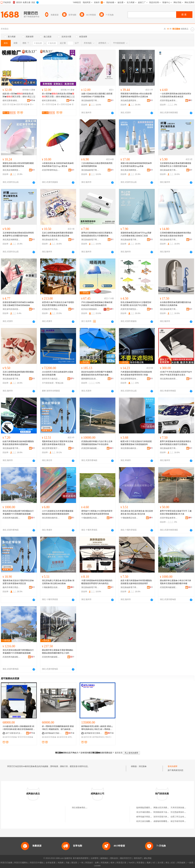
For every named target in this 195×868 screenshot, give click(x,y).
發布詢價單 (173, 766)
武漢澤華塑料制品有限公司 (51, 170)
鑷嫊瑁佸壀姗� (10, 737)
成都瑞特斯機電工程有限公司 (166, 821)
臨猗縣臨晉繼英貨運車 (146, 808)
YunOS (131, 863)
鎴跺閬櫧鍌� (23, 104)
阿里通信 (141, 863)
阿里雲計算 (121, 863)
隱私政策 (114, 858)
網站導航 (148, 858)
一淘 (81, 863)
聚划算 (74, 863)
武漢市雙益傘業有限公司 (169, 100)
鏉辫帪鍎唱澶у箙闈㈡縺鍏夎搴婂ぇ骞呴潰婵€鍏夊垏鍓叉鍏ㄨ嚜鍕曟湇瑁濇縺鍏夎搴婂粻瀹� (97, 728)
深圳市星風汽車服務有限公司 (166, 817)
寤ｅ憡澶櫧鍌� (49, 104)
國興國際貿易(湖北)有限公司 (90, 379)
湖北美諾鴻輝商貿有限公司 (12, 170)
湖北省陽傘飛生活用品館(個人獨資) (87, 808)
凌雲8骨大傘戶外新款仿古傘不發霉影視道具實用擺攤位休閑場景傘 (58, 304)
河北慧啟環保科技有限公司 (182, 812)
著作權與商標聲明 (81, 858)
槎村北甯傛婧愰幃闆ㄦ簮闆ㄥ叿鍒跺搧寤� (12, 100)
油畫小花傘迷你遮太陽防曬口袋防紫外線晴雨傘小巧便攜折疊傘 (97, 95)
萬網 (149, 863)
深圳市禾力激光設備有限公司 (51, 379)
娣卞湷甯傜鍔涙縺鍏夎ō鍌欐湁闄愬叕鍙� (15, 733)
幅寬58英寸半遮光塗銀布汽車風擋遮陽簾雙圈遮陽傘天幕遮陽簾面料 (136, 443)
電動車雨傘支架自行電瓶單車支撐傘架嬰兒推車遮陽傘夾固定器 (58, 443)
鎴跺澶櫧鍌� (9, 104)
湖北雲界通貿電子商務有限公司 (51, 448)
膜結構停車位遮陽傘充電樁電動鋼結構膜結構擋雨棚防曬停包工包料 (58, 652)
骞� (33, 100)
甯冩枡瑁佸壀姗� (25, 737)
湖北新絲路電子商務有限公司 (90, 100)
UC (154, 863)
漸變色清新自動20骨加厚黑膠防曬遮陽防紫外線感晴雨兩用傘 (18, 165)
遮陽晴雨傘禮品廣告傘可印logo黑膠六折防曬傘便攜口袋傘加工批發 (136, 234)
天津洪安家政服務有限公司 (182, 808)
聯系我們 (138, 858)
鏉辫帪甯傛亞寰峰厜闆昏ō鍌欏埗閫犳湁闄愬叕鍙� (93, 733)
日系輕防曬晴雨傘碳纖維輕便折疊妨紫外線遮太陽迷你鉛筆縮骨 (175, 234)
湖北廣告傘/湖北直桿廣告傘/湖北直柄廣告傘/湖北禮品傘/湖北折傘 (137, 512)
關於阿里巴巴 (126, 858)
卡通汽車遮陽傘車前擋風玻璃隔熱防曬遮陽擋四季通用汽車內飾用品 (97, 582)
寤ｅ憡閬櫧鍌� (64, 104)
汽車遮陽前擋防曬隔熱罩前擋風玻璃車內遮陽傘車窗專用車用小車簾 (136, 373)
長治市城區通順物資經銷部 (148, 812)
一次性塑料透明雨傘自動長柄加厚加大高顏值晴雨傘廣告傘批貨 (175, 95)
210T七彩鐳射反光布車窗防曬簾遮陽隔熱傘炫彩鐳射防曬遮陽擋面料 (58, 512)
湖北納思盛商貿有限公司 (130, 100)
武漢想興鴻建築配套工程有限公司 (90, 448)
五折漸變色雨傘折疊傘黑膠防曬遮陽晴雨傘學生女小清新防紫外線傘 (175, 165)
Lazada (97, 866)
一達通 (190, 863)
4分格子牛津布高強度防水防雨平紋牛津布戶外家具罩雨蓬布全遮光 (176, 373)
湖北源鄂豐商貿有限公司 (130, 379)
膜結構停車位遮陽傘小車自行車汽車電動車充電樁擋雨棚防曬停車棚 (175, 582)
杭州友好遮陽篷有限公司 (90, 309)
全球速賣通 (51, 863)
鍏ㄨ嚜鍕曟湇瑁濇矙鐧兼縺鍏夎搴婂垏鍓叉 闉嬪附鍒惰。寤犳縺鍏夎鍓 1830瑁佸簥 (58, 728)
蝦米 (113, 863)
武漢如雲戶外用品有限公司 (51, 309)
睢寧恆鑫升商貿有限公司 (147, 817)
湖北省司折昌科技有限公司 (12, 309)
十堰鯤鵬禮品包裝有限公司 (90, 518)
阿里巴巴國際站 (21, 863)
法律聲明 (94, 858)
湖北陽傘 (143, 766)
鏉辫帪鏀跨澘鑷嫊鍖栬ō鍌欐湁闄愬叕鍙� (54, 733)
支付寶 (160, 863)
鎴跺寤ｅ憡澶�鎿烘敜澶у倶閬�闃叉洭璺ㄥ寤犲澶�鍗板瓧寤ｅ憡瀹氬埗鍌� (18, 95)
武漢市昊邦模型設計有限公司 (130, 309)
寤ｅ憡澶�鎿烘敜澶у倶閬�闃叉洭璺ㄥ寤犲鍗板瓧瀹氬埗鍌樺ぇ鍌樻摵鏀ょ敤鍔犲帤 (58, 95)
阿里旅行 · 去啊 (92, 863)
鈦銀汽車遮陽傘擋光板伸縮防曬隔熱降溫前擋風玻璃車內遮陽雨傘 (18, 443)
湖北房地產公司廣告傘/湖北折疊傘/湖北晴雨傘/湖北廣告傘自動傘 (58, 582)
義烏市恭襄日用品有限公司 (12, 587)
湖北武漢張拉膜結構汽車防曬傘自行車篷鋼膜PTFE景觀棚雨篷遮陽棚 (18, 512)
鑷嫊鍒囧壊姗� (49, 737)
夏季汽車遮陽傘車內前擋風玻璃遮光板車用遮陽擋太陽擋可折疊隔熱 (175, 443)
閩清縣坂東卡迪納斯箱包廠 (165, 812)
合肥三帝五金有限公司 (180, 817)
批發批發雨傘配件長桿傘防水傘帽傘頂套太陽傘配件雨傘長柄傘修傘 (18, 304)
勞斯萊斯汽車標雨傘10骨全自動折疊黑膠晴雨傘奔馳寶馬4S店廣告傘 (136, 95)
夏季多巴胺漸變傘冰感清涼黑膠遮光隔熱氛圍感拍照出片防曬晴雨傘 (97, 234)
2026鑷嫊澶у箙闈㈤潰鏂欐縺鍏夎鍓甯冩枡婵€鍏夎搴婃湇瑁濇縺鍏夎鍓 (18, 728)
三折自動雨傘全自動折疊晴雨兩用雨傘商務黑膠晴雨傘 (97, 165)
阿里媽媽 (105, 863)
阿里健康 (181, 863)
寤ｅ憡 (32, 97)
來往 (167, 863)
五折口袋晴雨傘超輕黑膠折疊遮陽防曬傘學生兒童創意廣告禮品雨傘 (58, 234)
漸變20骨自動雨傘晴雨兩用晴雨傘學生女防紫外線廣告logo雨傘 (136, 165)
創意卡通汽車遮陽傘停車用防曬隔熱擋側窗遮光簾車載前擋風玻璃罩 (136, 582)
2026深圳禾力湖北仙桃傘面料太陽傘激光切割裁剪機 (58, 373)
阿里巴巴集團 (6, 863)
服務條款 (104, 858)
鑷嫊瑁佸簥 (62, 737)
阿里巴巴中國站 (37, 863)
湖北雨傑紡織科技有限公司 (130, 448)
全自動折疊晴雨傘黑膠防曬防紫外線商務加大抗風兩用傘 (175, 304)
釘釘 (173, 863)
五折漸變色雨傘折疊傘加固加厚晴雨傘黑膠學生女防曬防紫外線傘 (18, 234)
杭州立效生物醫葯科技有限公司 (150, 821)
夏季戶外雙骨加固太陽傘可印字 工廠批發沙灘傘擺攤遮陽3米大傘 (176, 512)
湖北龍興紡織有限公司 (169, 379)
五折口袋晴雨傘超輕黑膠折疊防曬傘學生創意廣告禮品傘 (18, 373)
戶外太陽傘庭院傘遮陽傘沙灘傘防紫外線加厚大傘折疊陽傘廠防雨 (97, 304)
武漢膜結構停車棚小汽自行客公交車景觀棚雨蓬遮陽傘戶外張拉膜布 (97, 443)
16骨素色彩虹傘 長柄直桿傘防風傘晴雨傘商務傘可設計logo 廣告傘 (58, 165)
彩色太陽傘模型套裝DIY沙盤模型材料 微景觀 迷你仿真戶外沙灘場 (136, 304)
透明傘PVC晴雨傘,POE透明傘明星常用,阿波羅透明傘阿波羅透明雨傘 (97, 512)
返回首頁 (119, 753)
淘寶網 (60, 863)
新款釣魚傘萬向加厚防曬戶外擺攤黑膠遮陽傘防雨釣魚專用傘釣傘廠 (97, 373)
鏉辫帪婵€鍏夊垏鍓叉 (102, 737)
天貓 (67, 863)
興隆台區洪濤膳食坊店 (163, 808)
